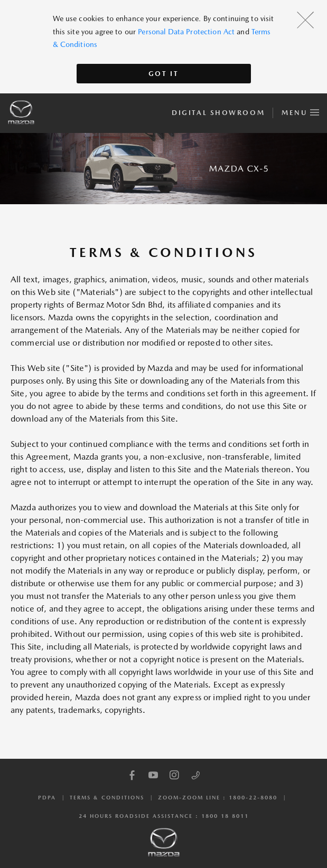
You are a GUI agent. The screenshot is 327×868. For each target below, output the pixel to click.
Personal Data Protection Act (186, 32)
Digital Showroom (218, 113)
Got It (164, 74)
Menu (300, 111)
